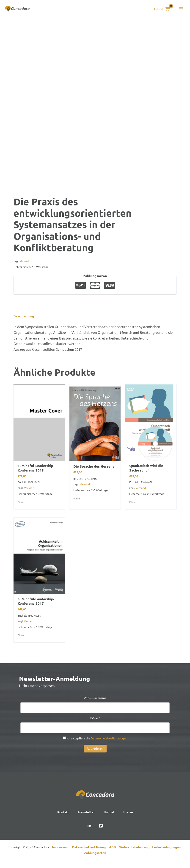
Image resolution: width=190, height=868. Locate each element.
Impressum (61, 852)
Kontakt (62, 817)
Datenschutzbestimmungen (109, 743)
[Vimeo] (101, 831)
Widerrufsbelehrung (136, 852)
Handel (109, 817)
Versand (25, 264)
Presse (129, 817)
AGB (114, 852)
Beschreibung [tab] (25, 319)
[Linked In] (89, 831)
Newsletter (86, 817)
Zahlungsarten (95, 858)
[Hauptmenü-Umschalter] (181, 10)
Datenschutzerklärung (91, 852)
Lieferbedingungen (167, 852)
